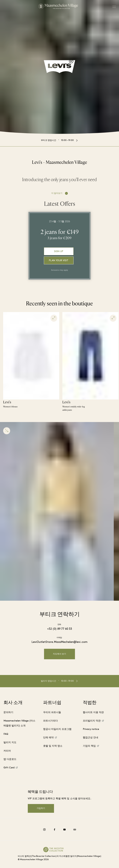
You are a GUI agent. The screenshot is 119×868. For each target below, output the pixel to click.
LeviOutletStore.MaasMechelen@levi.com (60, 642)
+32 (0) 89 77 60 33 (60, 629)
